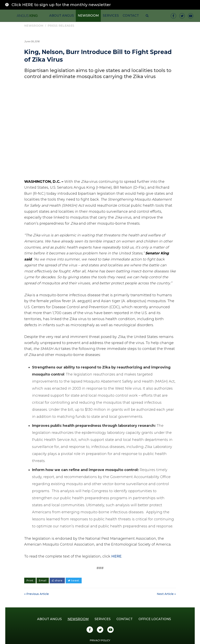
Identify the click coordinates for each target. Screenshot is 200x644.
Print (30, 581)
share (57, 581)
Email (43, 581)
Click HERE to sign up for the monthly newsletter (61, 5)
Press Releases (61, 26)
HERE (116, 556)
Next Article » (166, 594)
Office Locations (155, 619)
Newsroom (88, 16)
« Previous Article (37, 594)
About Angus (62, 16)
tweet (74, 581)
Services (111, 16)
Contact (131, 16)
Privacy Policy (100, 640)
